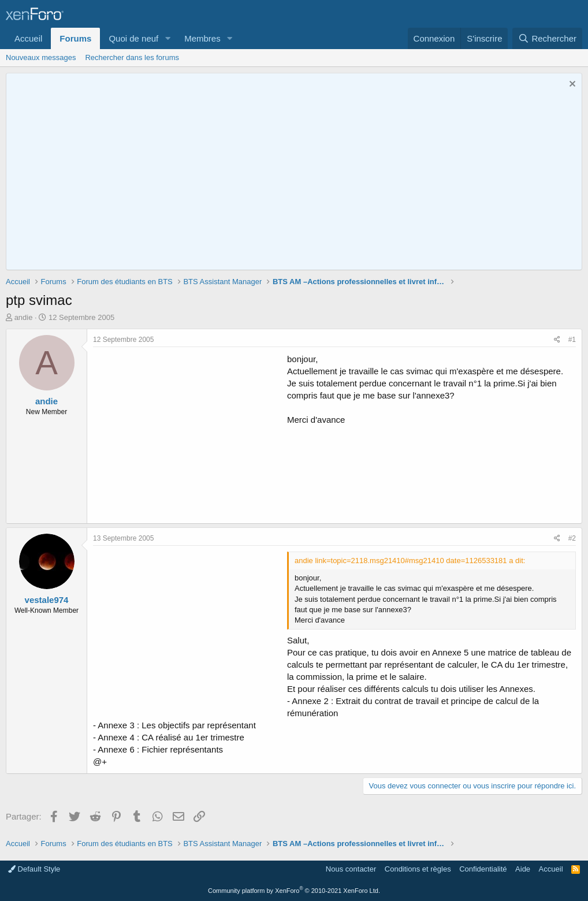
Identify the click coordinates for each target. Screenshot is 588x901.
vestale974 (47, 600)
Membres (202, 38)
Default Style (34, 869)
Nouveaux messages (41, 57)
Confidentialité (483, 869)
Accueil (28, 38)
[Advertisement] (190, 434)
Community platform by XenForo (294, 891)
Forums (75, 38)
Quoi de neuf (133, 38)
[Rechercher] (547, 38)
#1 (572, 340)
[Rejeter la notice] (571, 85)
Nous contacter (351, 869)
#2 (572, 538)
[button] (168, 38)
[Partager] (557, 340)
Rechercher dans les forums (132, 57)
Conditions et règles (418, 869)
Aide (523, 869)
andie (24, 317)
